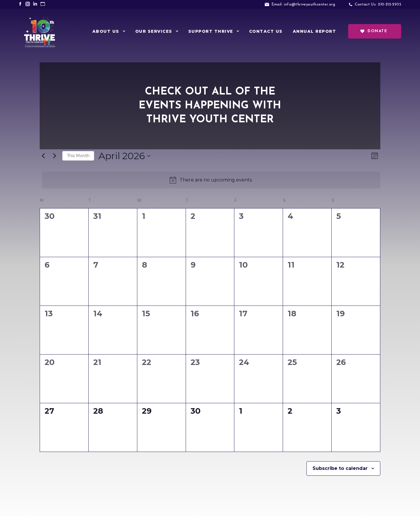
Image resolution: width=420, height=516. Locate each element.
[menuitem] (109, 31)
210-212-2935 (390, 4)
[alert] (211, 180)
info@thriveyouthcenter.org (309, 4)
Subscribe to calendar (340, 468)
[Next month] (54, 156)
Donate (374, 31)
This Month (78, 156)
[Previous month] (43, 156)
